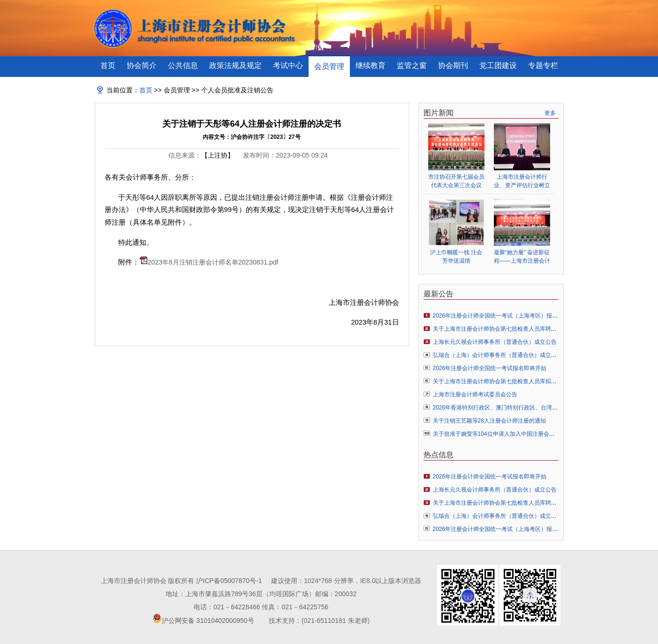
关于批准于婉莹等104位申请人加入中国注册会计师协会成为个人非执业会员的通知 (536, 434)
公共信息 (183, 65)
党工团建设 (498, 65)
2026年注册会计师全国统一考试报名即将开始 (490, 368)
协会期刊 (453, 65)
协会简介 (142, 65)
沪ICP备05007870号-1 (229, 581)
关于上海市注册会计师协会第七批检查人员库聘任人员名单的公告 (514, 329)
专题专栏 (543, 65)
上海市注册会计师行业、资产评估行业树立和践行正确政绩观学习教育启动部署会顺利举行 (522, 181)
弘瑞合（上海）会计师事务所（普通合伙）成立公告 (498, 355)
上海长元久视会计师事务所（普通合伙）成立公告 (495, 342)
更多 (550, 113)
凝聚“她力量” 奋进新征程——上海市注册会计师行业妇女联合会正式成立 (522, 257)
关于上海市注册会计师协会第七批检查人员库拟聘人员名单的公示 (514, 381)
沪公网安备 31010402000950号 (208, 621)
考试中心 (288, 65)
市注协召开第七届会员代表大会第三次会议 (456, 181)
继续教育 (371, 65)
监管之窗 (412, 65)
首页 (108, 65)
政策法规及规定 (235, 65)
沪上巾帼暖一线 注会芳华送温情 (456, 257)
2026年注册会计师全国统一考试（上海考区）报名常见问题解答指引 (518, 316)
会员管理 (329, 66)
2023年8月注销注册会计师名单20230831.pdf (213, 262)
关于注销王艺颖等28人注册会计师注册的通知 (489, 421)
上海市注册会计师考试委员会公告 (475, 394)
